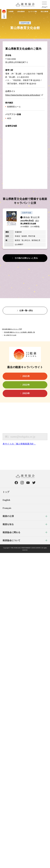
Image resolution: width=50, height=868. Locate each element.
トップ (6, 492)
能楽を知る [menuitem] (8, 524)
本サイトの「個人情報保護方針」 (19, 444)
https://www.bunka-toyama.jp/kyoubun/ (23, 95)
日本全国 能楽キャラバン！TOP (12, 329)
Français (7, 508)
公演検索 (11, 12)
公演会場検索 (21, 12)
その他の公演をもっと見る (26, 258)
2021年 (26, 376)
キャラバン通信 (33, 12)
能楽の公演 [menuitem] (8, 516)
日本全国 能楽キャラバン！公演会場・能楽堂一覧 (19, 332)
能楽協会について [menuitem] (12, 540)
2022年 (26, 385)
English (6, 500)
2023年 (26, 393)
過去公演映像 (44, 12)
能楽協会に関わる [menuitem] (12, 532)
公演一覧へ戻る (26, 310)
